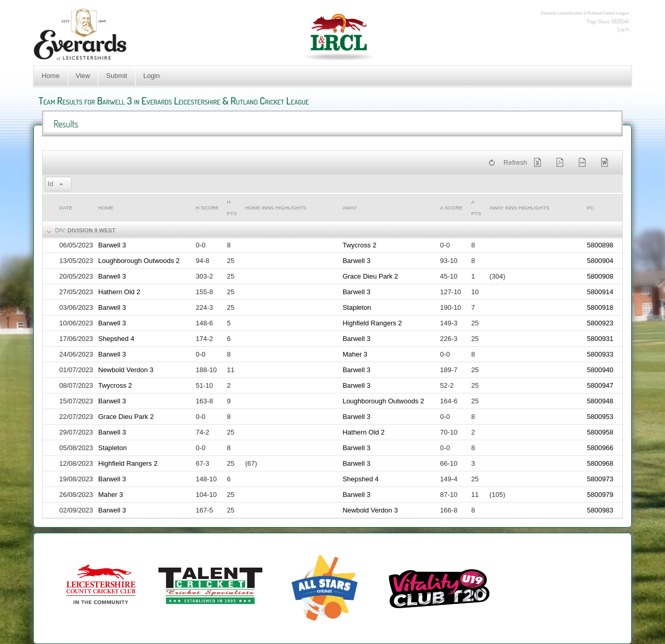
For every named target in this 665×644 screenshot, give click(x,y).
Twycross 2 (359, 245)
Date (66, 208)
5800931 (600, 339)
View (83, 76)
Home (51, 76)
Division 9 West (91, 230)
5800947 (600, 385)
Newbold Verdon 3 (126, 370)
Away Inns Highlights (519, 208)
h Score (207, 208)
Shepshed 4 (116, 339)
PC (591, 208)
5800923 (600, 323)
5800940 (600, 370)
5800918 (600, 307)
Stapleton (357, 307)
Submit (116, 76)
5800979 (600, 495)
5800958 (600, 432)
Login (152, 76)
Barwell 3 (112, 245)
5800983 (600, 510)
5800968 (600, 463)
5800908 (600, 276)
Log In (623, 29)
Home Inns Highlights (276, 208)
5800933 (600, 354)
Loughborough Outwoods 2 (139, 261)
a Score (451, 208)
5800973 (600, 479)
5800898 (600, 245)
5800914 (600, 292)
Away (349, 208)
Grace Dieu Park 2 (370, 276)
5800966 (600, 448)
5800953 (600, 417)
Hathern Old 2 (119, 292)
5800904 (600, 261)
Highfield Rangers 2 (372, 323)
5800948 (600, 401)
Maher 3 (355, 354)
